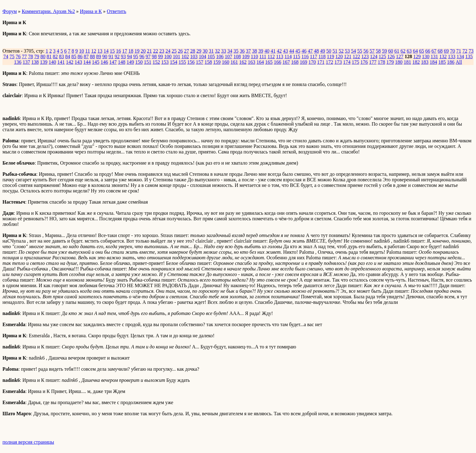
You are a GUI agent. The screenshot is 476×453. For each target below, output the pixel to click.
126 (391, 56)
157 (199, 62)
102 (185, 56)
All (459, 62)
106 (220, 56)
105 (211, 56)
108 (237, 56)
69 (446, 51)
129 (417, 56)
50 (329, 51)
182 (416, 62)
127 (400, 56)
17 (125, 51)
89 (99, 56)
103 (194, 56)
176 (364, 62)
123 (365, 56)
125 (382, 56)
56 (366, 51)
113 (279, 56)
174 (347, 62)
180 (399, 62)
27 (187, 51)
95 (136, 56)
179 (390, 62)
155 (182, 62)
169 (303, 62)
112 (271, 56)
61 (397, 51)
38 (255, 51)
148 (122, 62)
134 (460, 56)
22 (156, 51)
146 (104, 62)
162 (243, 62)
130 (426, 56)
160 (225, 62)
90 (105, 56)
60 (391, 51)
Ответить (116, 11)
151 (148, 62)
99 (161, 56)
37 (248, 51)
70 (452, 51)
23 (162, 51)
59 (384, 51)
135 (469, 56)
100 (168, 56)
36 (242, 51)
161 (234, 62)
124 (374, 56)
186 (451, 62)
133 (452, 56)
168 (295, 62)
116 (305, 56)
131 (434, 56)
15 (112, 51)
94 (130, 56)
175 (355, 62)
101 (177, 56)
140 (52, 62)
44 (292, 51)
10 (82, 51)
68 (440, 51)
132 (443, 56)
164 (260, 62)
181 (407, 62)
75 (12, 56)
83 (62, 56)
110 (254, 56)
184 (433, 62)
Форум (10, 11)
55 (360, 51)
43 (285, 51)
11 (88, 51)
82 (55, 56)
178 (381, 62)
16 (118, 51)
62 (403, 51)
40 (267, 51)
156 (191, 62)
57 (372, 51)
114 (288, 56)
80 (43, 56)
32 (217, 51)
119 (330, 56)
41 (273, 51)
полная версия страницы (28, 442)
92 (117, 56)
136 (18, 62)
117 (313, 56)
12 (94, 51)
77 (24, 56)
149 (130, 62)
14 (106, 51)
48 (316, 51)
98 (154, 56)
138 (35, 62)
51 (335, 51)
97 (148, 56)
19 (137, 51)
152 (156, 62)
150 (139, 62)
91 (111, 56)
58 (378, 51)
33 (224, 51)
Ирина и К (91, 11)
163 (251, 62)
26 (180, 51)
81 (49, 56)
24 (168, 51)
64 (415, 51)
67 (434, 51)
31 (211, 51)
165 (269, 62)
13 (100, 51)
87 (86, 56)
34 (230, 51)
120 (339, 56)
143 (78, 62)
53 (347, 51)
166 (277, 62)
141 (61, 62)
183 (425, 62)
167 (286, 62)
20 (143, 51)
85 (74, 56)
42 (279, 51)
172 (329, 62)
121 (348, 56)
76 (18, 56)
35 (236, 51)
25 (174, 51)
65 (422, 51)
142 (70, 62)
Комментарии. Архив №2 (48, 11)
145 (96, 62)
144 (87, 62)
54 (354, 51)
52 (341, 51)
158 (208, 62)
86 (80, 56)
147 (113, 62)
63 (409, 51)
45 (298, 51)
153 (165, 62)
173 (338, 62)
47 (310, 51)
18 (131, 51)
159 (217, 62)
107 (229, 56)
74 (6, 56)
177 (373, 62)
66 (428, 51)
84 (68, 56)
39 (261, 51)
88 (92, 56)
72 (465, 51)
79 (37, 56)
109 (246, 56)
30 (205, 51)
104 (203, 56)
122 (356, 56)
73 (471, 51)
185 (442, 62)
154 (174, 62)
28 (193, 51)
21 (149, 51)
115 (296, 56)
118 (322, 56)
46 (304, 51)
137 (26, 62)
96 (142, 56)
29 (199, 51)
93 (123, 56)
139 (44, 62)
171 (321, 62)
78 (31, 56)
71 (459, 51)
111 (263, 56)
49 (323, 51)
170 (312, 62)
